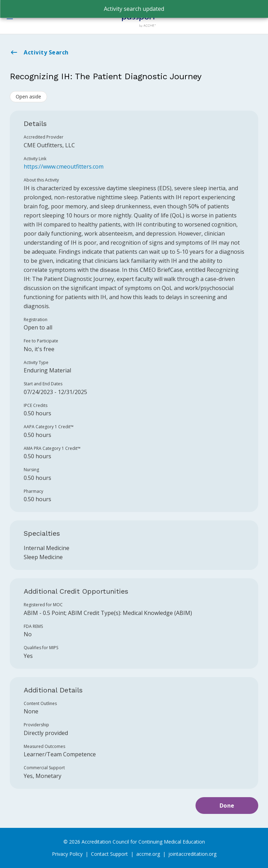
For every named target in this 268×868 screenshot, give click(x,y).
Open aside (28, 97)
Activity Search (39, 52)
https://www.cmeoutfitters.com (64, 166)
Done (227, 806)
